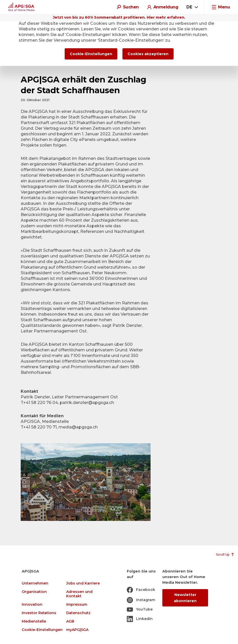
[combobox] (192, 7)
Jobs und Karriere (83, 583)
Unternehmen (35, 583)
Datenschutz (78, 613)
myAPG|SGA (77, 630)
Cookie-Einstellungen (42, 630)
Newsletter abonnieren (185, 598)
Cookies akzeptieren (148, 54)
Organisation (34, 592)
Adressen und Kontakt (79, 594)
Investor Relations (39, 613)
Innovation (32, 605)
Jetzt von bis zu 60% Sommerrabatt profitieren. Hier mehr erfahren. (119, 17)
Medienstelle (34, 621)
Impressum (77, 605)
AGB (70, 621)
